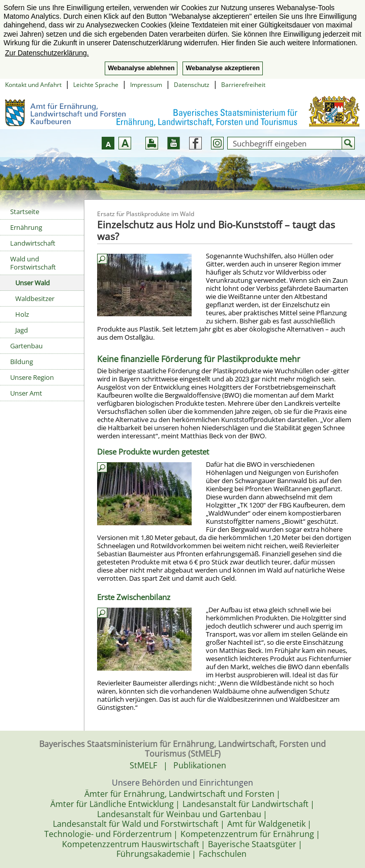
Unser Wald (33, 283)
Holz (22, 314)
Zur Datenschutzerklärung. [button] (47, 53)
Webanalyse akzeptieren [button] (222, 68)
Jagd (22, 330)
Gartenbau (26, 346)
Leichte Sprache (96, 85)
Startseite (25, 212)
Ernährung (26, 227)
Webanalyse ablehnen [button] (141, 68)
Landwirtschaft (33, 243)
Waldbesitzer (35, 298)
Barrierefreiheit (243, 85)
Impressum (146, 85)
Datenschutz (192, 85)
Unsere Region (32, 377)
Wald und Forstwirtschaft (33, 263)
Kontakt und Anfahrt (33, 85)
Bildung (22, 362)
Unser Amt (26, 393)
